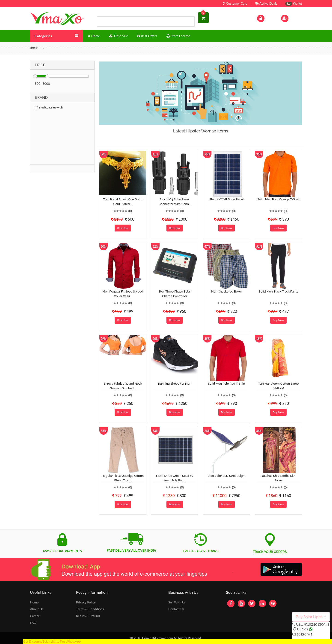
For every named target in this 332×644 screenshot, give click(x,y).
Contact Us (176, 609)
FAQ (33, 623)
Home (34, 602)
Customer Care (235, 3)
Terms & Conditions (90, 609)
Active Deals (266, 3)
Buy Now (123, 228)
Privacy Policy (86, 602)
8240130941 (302, 634)
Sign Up (291, 18)
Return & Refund (88, 616)
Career (35, 616)
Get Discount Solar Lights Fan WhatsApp (52, 641)
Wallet (294, 3)
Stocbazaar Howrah (49, 107)
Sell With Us (177, 602)
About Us (37, 609)
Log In (266, 18)
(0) (130, 211)
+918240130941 (316, 624)
